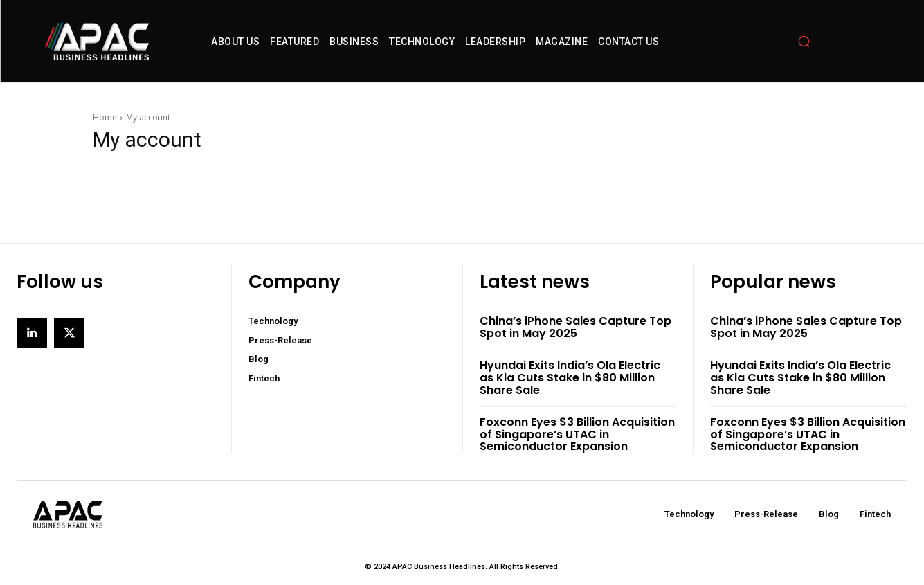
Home (105, 117)
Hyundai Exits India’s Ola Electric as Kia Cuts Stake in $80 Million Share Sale (570, 377)
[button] (804, 42)
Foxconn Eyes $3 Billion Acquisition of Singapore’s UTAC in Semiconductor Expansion (577, 434)
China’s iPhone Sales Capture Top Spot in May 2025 (576, 327)
